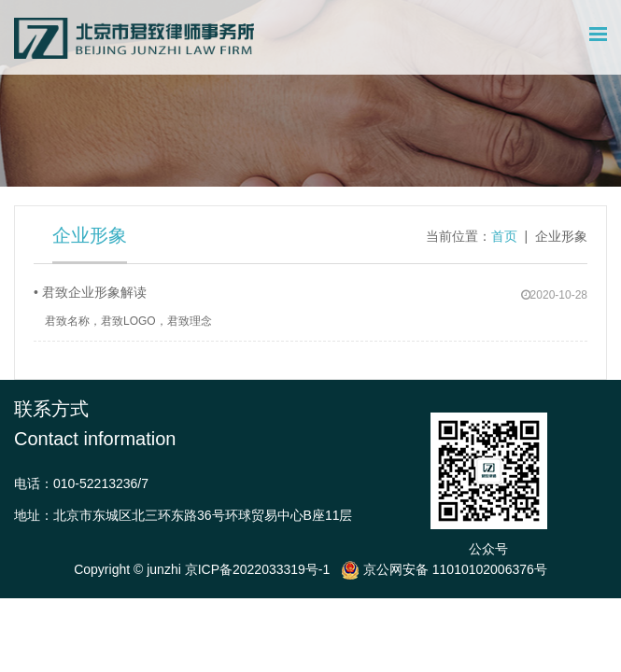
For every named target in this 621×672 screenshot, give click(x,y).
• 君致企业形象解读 (90, 292)
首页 (504, 236)
